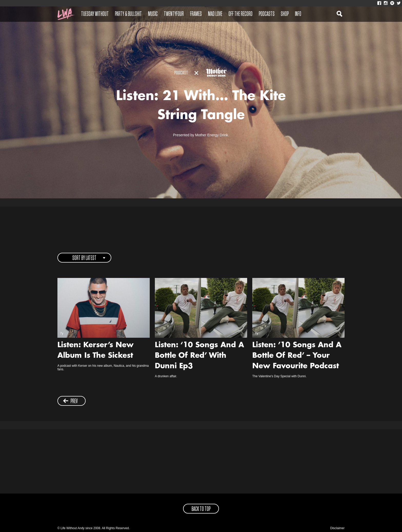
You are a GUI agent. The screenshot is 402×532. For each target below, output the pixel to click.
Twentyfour (174, 14)
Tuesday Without (95, 14)
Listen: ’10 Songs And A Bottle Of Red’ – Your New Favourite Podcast (297, 356)
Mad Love (215, 14)
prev (70, 401)
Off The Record (240, 14)
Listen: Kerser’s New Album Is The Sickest (96, 351)
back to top (201, 509)
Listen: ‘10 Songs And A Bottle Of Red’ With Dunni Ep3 (199, 356)
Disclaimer (337, 528)
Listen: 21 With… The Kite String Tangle (201, 106)
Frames (196, 14)
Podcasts (267, 14)
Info (298, 14)
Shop (285, 14)
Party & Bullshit (128, 14)
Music (153, 14)
